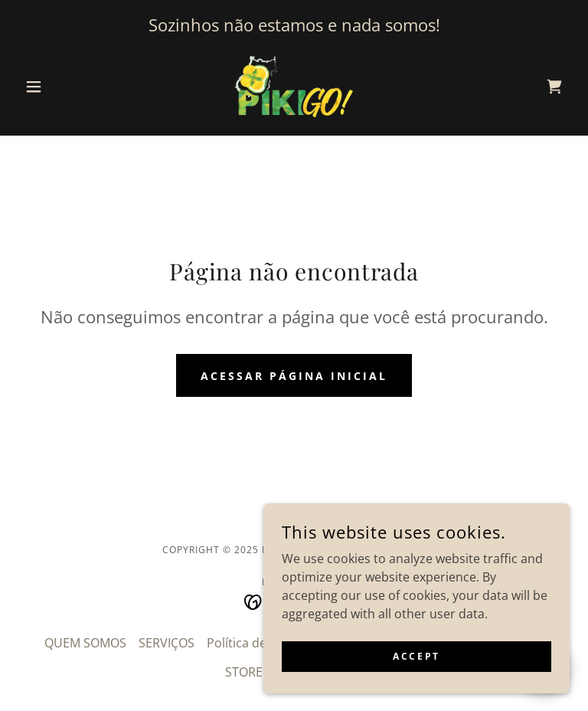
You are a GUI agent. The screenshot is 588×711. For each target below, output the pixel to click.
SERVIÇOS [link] (167, 643)
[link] (294, 87)
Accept (416, 656)
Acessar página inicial (294, 376)
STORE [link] (244, 672)
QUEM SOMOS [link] (85, 643)
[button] (60, 87)
